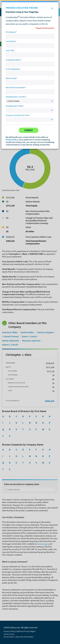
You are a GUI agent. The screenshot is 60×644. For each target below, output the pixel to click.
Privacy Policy (12, 140)
